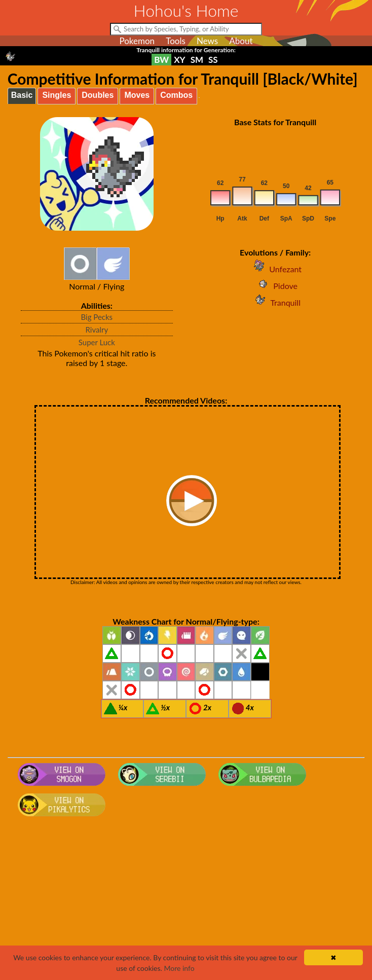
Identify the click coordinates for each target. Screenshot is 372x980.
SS (213, 60)
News (207, 41)
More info (179, 968)
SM (197, 60)
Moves (137, 95)
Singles (57, 95)
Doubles (98, 95)
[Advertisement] (186, 901)
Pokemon (137, 41)
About (241, 41)
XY (179, 60)
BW (161, 60)
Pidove (275, 286)
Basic (22, 95)
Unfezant (275, 269)
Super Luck (97, 342)
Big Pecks (97, 317)
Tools (176, 41)
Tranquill (275, 302)
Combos (176, 95)
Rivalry (97, 330)
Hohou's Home (186, 10)
